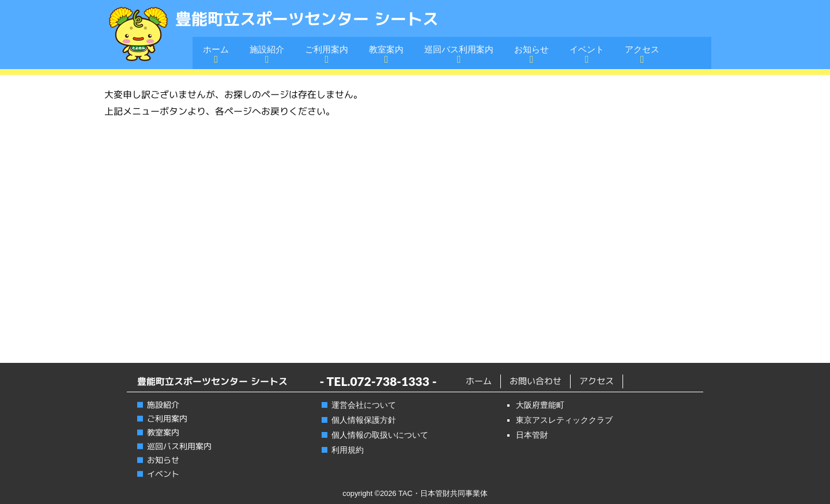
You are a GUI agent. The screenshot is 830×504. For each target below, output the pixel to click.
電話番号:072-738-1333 (627, 18)
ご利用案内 (327, 49)
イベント (587, 49)
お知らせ (531, 49)
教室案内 (386, 49)
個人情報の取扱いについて (380, 435)
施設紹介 (267, 49)
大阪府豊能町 (540, 405)
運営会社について (364, 405)
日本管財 (532, 435)
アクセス (642, 49)
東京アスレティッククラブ (564, 420)
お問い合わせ (535, 381)
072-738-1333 (390, 381)
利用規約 (348, 450)
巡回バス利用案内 (459, 49)
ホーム (216, 49)
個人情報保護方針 (364, 420)
